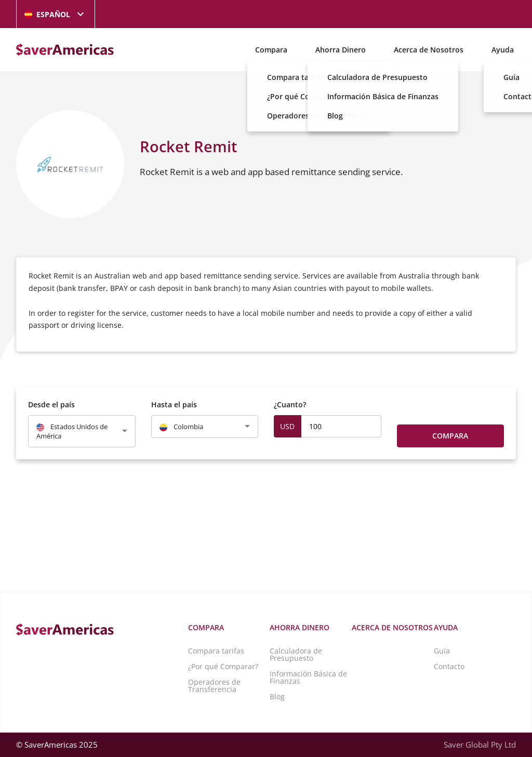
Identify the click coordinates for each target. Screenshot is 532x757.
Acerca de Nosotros (429, 50)
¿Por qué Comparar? (223, 666)
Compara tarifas (216, 651)
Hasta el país (174, 404)
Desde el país (51, 404)
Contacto (449, 666)
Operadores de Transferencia (214, 686)
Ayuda (503, 50)
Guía (442, 651)
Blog (277, 696)
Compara (271, 50)
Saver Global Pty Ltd (480, 745)
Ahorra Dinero (341, 50)
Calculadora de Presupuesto (296, 654)
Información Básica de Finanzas (308, 677)
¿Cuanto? (290, 404)
